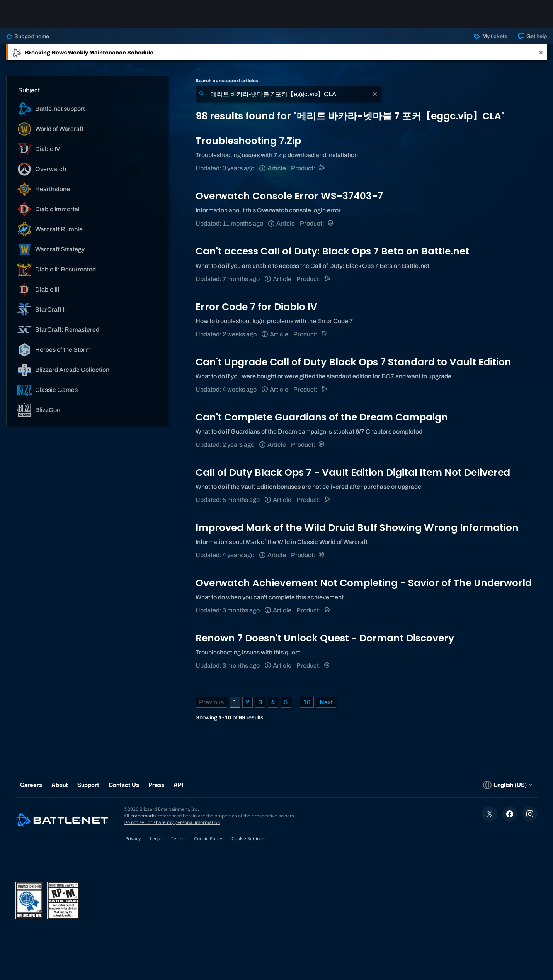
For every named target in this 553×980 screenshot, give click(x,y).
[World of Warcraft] (322, 445)
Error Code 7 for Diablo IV (256, 307)
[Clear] (375, 94)
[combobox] (288, 94)
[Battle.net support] (322, 168)
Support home (28, 36)
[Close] (541, 52)
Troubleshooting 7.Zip (248, 141)
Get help (533, 36)
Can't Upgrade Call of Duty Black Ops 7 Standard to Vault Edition (353, 362)
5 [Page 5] (286, 702)
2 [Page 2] (248, 702)
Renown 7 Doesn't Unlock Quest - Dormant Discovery (325, 638)
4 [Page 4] (273, 702)
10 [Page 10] (307, 702)
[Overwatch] (331, 223)
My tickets (490, 36)
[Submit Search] (202, 94)
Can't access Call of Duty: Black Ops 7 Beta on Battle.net (332, 251)
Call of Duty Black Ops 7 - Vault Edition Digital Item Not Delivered (353, 472)
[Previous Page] (211, 702)
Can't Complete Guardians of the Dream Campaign (322, 417)
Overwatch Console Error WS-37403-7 (289, 196)
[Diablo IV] (324, 334)
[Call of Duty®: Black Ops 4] (328, 279)
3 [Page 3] (260, 702)
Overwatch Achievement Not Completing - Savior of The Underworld (364, 583)
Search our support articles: (228, 81)
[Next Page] (326, 702)
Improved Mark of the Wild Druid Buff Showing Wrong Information (357, 528)
